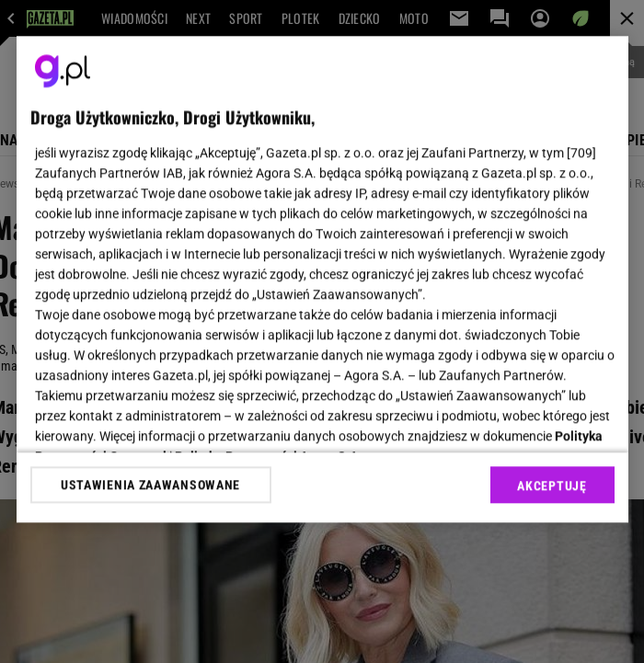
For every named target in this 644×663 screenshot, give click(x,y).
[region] (322, 279)
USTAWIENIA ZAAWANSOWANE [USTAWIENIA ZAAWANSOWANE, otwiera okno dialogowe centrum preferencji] (150, 485)
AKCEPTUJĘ (552, 486)
